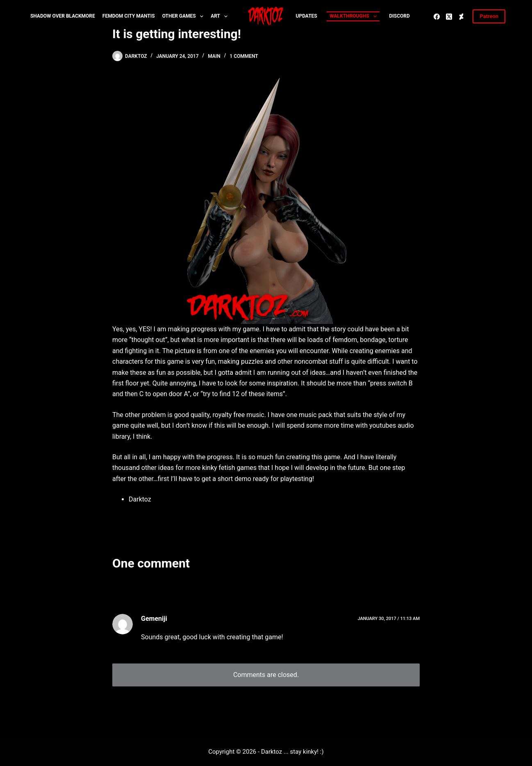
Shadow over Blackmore (63, 16)
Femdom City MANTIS (129, 16)
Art (221, 16)
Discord (400, 16)
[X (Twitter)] (449, 17)
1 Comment (244, 56)
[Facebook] (437, 17)
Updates (307, 16)
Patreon (489, 16)
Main (214, 56)
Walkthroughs (355, 16)
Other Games (185, 16)
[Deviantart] (461, 17)
